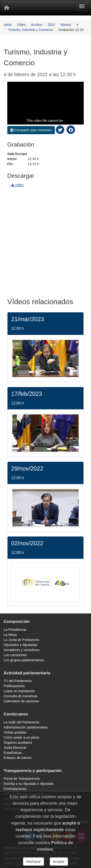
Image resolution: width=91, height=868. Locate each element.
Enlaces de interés (18, 758)
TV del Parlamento (18, 681)
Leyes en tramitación (19, 691)
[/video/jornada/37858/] (45, 508)
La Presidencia (15, 630)
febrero (66, 25)
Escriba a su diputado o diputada (28, 784)
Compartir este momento (31, 130)
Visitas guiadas (15, 732)
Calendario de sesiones (21, 701)
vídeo (17, 185)
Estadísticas (13, 753)
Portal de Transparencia (22, 779)
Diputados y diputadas (21, 645)
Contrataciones (15, 789)
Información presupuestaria (24, 794)
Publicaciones (14, 686)
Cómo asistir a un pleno (21, 737)
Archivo (37, 25)
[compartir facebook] (71, 130)
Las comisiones (15, 655)
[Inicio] (7, 8)
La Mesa (10, 635)
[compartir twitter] (60, 130)
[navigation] (45, 241)
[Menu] (82, 6)
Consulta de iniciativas (21, 696)
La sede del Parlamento (22, 722)
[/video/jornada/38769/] (45, 433)
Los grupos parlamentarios (24, 660)
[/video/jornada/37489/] (45, 582)
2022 (51, 25)
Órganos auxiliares (18, 743)
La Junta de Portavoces (21, 640)
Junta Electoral (15, 748)
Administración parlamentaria (26, 727)
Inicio (8, 25)
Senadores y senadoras (22, 650)
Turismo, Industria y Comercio (31, 30)
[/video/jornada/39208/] (45, 358)
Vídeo (21, 25)
